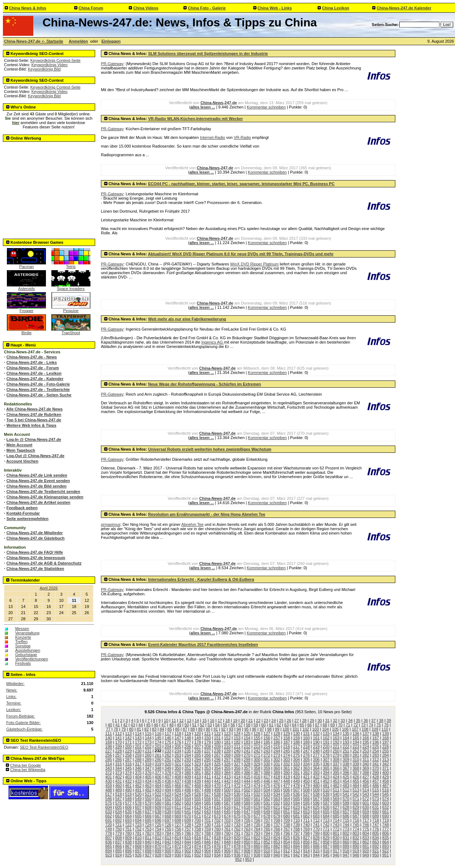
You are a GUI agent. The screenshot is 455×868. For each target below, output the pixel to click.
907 (237, 851)
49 (179, 725)
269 (237, 755)
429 (386, 777)
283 (375, 755)
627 (336, 807)
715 (346, 820)
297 (227, 759)
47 (163, 725)
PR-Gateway (112, 64)
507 (297, 790)
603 (386, 803)
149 (197, 738)
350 (178, 768)
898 (148, 851)
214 (267, 746)
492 (148, 790)
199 (118, 746)
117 (168, 733)
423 (326, 777)
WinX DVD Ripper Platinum (254, 264)
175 (168, 742)
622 (286, 807)
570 (346, 799)
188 (297, 742)
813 (168, 838)
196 (375, 742)
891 (366, 846)
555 (197, 799)
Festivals (23, 663)
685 (336, 816)
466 (178, 786)
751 (128, 829)
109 (375, 729)
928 (158, 855)
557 (217, 799)
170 (118, 742)
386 (247, 773)
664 (128, 816)
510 (326, 790)
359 (267, 768)
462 (138, 786)
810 (138, 838)
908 (247, 851)
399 (375, 773)
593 (286, 803)
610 (168, 807)
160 (306, 738)
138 (375, 733)
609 (158, 807)
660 (375, 812)
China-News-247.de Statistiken (35, 569)
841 (158, 842)
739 (297, 825)
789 (217, 833)
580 (158, 803)
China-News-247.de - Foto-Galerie (38, 384)
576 (118, 803)
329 (257, 764)
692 (118, 820)
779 (118, 833)
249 (326, 751)
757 (188, 829)
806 (386, 833)
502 (247, 790)
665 (138, 816)
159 (297, 738)
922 (386, 851)
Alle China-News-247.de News (34, 409)
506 (286, 790)
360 (277, 768)
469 (207, 786)
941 (286, 855)
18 (227, 720)
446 (267, 781)
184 (257, 742)
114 (138, 733)
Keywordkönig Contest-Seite (56, 60)
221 (336, 746)
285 (109, 759)
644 (217, 812)
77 (108, 729)
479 (306, 786)
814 (178, 838)
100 (286, 729)
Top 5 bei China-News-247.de (34, 420)
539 (326, 794)
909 (257, 851)
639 (168, 812)
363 (306, 768)
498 (207, 790)
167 (375, 738)
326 (227, 764)
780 (128, 833)
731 (217, 825)
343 (109, 768)
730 (207, 825)
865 (109, 846)
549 (138, 799)
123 (227, 733)
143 (138, 738)
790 (227, 833)
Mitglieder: (15, 684)
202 (148, 746)
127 (267, 733)
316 (128, 764)
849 (237, 842)
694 (138, 820)
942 (297, 855)
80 (131, 729)
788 (207, 833)
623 (297, 807)
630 (366, 807)
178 (197, 742)
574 (386, 799)
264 (188, 755)
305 (306, 759)
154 (247, 738)
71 (348, 725)
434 (148, 781)
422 (316, 777)
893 (386, 846)
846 (207, 842)
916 (326, 851)
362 (297, 768)
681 (297, 816)
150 (207, 738)
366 (336, 768)
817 (207, 838)
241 (247, 751)
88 (193, 729)
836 (109, 842)
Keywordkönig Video (50, 65)
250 (336, 751)
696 (158, 820)
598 (336, 803)
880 (257, 846)
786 (188, 833)
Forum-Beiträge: (20, 716)
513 (356, 790)
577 (128, 803)
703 (227, 820)
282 (366, 755)
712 (316, 820)
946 (336, 855)
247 (306, 751)
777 (386, 829)
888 (336, 846)
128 (277, 733)
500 (227, 790)
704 (237, 820)
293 (188, 759)
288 (138, 759)
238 (217, 751)
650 (277, 812)
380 (188, 773)
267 (217, 755)
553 (178, 799)
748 (386, 825)
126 (257, 733)
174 (158, 742)
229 (128, 751)
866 (118, 846)
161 (316, 738)
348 (158, 768)
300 (257, 759)
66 (310, 725)
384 (227, 773)
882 (277, 846)
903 (197, 851)
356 (237, 768)
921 (375, 851)
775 (366, 829)
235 (188, 751)
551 (158, 799)
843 (178, 842)
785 (178, 833)
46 (156, 725)
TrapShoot (71, 331)
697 (168, 820)
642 (197, 812)
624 (306, 807)
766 (277, 829)
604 (109, 807)
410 (197, 777)
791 (237, 833)
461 (128, 786)
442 (227, 781)
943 (306, 855)
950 (375, 855)
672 (207, 816)
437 (178, 781)
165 (356, 738)
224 (366, 746)
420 (297, 777)
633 (109, 812)
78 (116, 729)
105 (335, 729)
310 (356, 759)
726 (168, 825)
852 (267, 842)
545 (386, 794)
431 (118, 781)
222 (346, 746)
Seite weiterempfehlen (27, 519)
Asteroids (26, 287)
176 (178, 742)
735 (257, 825)
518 (118, 794)
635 (128, 812)
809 (128, 838)
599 (346, 803)
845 (197, 842)
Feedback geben (22, 508)
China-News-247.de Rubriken (34, 414)
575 (109, 803)
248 (316, 751)
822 (257, 838)
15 (204, 720)
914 (306, 851)
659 (366, 812)
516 (386, 790)
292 (178, 759)
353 (207, 768)
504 (267, 790)
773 (346, 829)
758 (197, 829)
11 (174, 720)
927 (148, 855)
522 (158, 794)
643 (207, 812)
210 (227, 746)
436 (168, 781)
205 (178, 746)
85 (170, 729)
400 (386, 773)
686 (346, 816)
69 (332, 725)
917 (336, 851)
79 (123, 729)
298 (237, 759)
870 (158, 846)
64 (294, 725)
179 (207, 742)
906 (227, 851)
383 (217, 773)
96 (254, 729)
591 (267, 803)
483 (346, 786)
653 (306, 812)
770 (316, 829)
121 (207, 733)
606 (128, 807)
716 (356, 820)
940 (277, 855)
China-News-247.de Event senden (38, 481)
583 (188, 803)
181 (227, 742)
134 (336, 733)
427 (366, 777)
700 (197, 820)
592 (277, 803)
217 (297, 746)
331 (277, 764)
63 (286, 725)
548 (128, 799)
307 (326, 759)
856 (306, 842)
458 (386, 781)
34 (350, 720)
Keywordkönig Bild (44, 69)
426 (356, 777)
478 (297, 786)
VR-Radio (242, 137)
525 (188, 794)
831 (346, 838)
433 (138, 781)
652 (297, 812)
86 (177, 729)
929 (168, 855)
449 (297, 781)
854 (286, 842)
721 (118, 825)
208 (207, 746)
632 (386, 807)
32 (335, 720)
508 (306, 790)
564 (286, 799)
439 (197, 781)
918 (346, 851)
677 (257, 816)
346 (138, 768)
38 (381, 720)
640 (178, 812)
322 (188, 764)
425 (346, 777)
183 (247, 742)
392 (306, 773)
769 (306, 829)
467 (188, 786)
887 (326, 846)
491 (138, 790)
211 (237, 746)
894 (109, 851)
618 (247, 807)
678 (267, 816)
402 (118, 777)
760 (217, 829)
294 (197, 759)
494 (168, 790)
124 (237, 733)
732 (227, 825)
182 (237, 742)
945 (326, 855)
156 (267, 738)
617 (237, 807)
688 (366, 816)
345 (128, 768)
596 (316, 803)
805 (375, 833)
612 (188, 807)
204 (168, 746)
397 (356, 773)
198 (109, 746)
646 (237, 812)
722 (128, 825)
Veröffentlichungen (32, 659)
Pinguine (71, 309)
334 (306, 764)
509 (316, 790)
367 (346, 768)
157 (277, 738)
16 (212, 720)
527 (207, 794)
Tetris (71, 265)
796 (286, 833)
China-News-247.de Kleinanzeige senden (45, 497)
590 (257, 803)
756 (178, 829)
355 (227, 768)
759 (207, 829)
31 (327, 720)
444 (247, 781)
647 (247, 812)
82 (146, 729)
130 (297, 733)
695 (148, 820)
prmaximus (111, 524)
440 (207, 781)
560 (247, 799)
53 (210, 725)
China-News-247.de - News (32, 357)
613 (197, 807)
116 (158, 733)
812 (158, 838)
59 (256, 725)
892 (375, 846)
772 (336, 829)
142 (128, 738)
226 (386, 746)
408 (178, 777)
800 (326, 833)
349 (168, 768)
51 (194, 725)
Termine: (14, 703)
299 (247, 759)
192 (336, 742)
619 (257, 807)
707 (267, 820)
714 (336, 820)
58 (248, 725)
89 (200, 729)
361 (286, 768)
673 (217, 816)
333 (297, 764)
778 (109, 833)
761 (227, 829)
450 (306, 781)
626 (326, 807)
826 (297, 838)
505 (277, 790)
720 (109, 825)
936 (237, 855)
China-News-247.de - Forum (33, 368)
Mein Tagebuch (21, 450)
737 (277, 825)
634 (118, 812)
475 (267, 786)
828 (316, 838)
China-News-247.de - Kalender (35, 379)
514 (366, 790)
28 (304, 720)
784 (168, 833)
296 (217, 759)
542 (356, 794)
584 (197, 803)
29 (312, 720)
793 (257, 833)
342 (386, 764)
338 (346, 764)
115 (148, 733)
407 (168, 777)
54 (217, 725)
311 (366, 759)
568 (326, 799)
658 (356, 812)
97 (262, 729)
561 (257, 799)
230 (138, 751)
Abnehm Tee (192, 524)
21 (251, 720)
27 (297, 720)
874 (197, 846)
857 (316, 842)
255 (386, 751)
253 (366, 751)
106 (345, 729)
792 (247, 833)
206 (188, 746)
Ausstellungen (28, 650)
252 (356, 751)
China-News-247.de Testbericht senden (43, 492)
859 (336, 842)
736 (267, 825)
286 (118, 759)
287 (128, 759)
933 (207, 855)
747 (375, 825)
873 (188, 846)
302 (277, 759)
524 (178, 794)
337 (336, 764)
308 (336, 759)
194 (356, 742)
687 (356, 816)
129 (286, 733)
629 (356, 807)
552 (168, 799)
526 (197, 794)
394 (326, 773)
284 (386, 755)
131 (306, 733)
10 (166, 720)
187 (286, 742)
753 (148, 829)
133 (326, 733)
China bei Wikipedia (28, 770)
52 (202, 725)
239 (227, 751)
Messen (22, 629)
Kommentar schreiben (266, 107)
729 (197, 825)
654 (316, 812)
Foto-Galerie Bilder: (23, 723)
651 (286, 812)
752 (138, 829)
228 (118, 751)
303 (286, 759)
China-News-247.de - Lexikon (34, 373)
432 (128, 781)
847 (217, 842)
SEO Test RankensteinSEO (44, 747)
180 (217, 742)
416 (257, 777)
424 (336, 777)
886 (316, 846)
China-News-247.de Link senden (37, 475)
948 (356, 855)
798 (306, 833)
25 (281, 720)
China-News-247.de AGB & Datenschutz (44, 563)
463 (148, 786)
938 (257, 855)
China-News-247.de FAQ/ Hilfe (35, 552)
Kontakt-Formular (23, 513)
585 (207, 803)
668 (168, 816)
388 (267, 773)
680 (286, 816)
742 (326, 825)
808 (118, 838)
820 (237, 838)
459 (109, 786)
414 (237, 777)
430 (109, 781)
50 (187, 725)
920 (366, 851)
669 (178, 816)
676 (247, 816)
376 (148, 773)
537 (306, 794)
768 (297, 829)
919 (356, 851)
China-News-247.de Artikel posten (39, 502)
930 (178, 855)
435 (158, 781)
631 (375, 807)
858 (326, 842)
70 (340, 725)
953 (248, 859)
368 (356, 768)
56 (233, 725)
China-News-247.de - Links (32, 362)
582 (178, 803)
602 (375, 803)
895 (118, 851)
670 (188, 816)
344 (118, 768)
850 (247, 842)
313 (386, 759)
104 (326, 729)
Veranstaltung (27, 633)
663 (118, 816)
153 (237, 738)
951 (386, 855)
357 (247, 768)
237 (207, 751)
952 (238, 859)
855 (297, 842)
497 (197, 790)
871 (168, 846)
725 (158, 825)
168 (386, 738)
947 (346, 855)
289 (148, 759)
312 (375, 759)
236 (197, 751)
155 (257, 738)
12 (182, 720)
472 (237, 786)
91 (216, 729)
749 (109, 829)
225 (375, 746)
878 (237, 846)
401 (109, 777)
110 (385, 729)
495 (178, 790)
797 (297, 833)
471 (227, 786)
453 (336, 781)
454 (346, 781)
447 (277, 781)
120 (197, 733)
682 (306, 816)
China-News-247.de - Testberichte (38, 390)
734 (247, 825)
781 (138, 833)
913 (297, 851)
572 (366, 799)
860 (346, 842)
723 (138, 825)
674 (227, 816)
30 (320, 720)
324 (207, 764)
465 (168, 786)
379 (178, 773)
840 (148, 842)
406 (158, 777)
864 (386, 842)
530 (237, 794)
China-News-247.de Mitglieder (35, 533)
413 (227, 777)
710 (297, 820)
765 (267, 829)
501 (237, 790)
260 (148, 755)
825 (286, 838)
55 (225, 725)
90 (208, 729)
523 (168, 794)
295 (207, 759)
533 (267, 794)
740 (306, 825)
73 (363, 725)
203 (158, 746)
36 (366, 720)
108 (365, 729)
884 (297, 846)
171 (128, 742)
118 (178, 733)
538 (316, 794)
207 (197, 746)
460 (118, 786)
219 (316, 746)
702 (217, 820)
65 (302, 725)
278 (326, 755)
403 (128, 777)
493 (158, 790)
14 (197, 720)
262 (168, 755)
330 (267, 764)
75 (379, 725)
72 (356, 725)
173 (148, 742)
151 (217, 738)
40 (110, 725)
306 (316, 759)
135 (346, 733)
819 (227, 838)
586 (217, 803)
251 (346, 751)
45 (148, 725)
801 (336, 833)
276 (306, 755)
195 (366, 742)
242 (257, 751)
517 (109, 794)
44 (141, 725)
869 (148, 846)
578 (138, 803)
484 (356, 786)
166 (366, 738)
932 (197, 855)
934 (217, 855)
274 (286, 755)
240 (237, 751)
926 (138, 855)
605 (118, 807)
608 (148, 807)
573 (375, 799)
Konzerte (23, 637)
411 (207, 777)
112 (118, 733)
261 (158, 755)
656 (336, 812)
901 (178, 851)
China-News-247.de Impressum (36, 558)
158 (286, 738)
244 (277, 751)
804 (366, 833)
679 (277, 816)
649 (267, 812)
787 (197, 833)
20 (243, 720)
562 (267, 799)
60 (263, 725)
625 (316, 807)
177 (188, 742)
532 (257, 794)
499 (217, 790)
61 (271, 725)
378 (168, 773)
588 (237, 803)
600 (356, 803)
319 (158, 764)
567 (316, 799)
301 (267, 759)
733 (237, 825)
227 (109, 751)
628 (346, 807)
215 (277, 746)
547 (118, 799)
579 (148, 803)
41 (118, 725)
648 (257, 812)
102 (306, 729)
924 (118, 855)
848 (227, 842)
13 (189, 720)
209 (217, 746)
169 (109, 742)
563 (277, 799)
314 (109, 764)
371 (386, 768)
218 (306, 746)
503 (257, 790)
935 (227, 855)
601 (366, 803)
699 (188, 820)
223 (356, 746)
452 (326, 781)
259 (138, 755)
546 (109, 799)
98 (269, 729)
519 (128, 794)
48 (171, 725)
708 (277, 820)
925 (128, 855)
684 (326, 816)
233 (168, 751)
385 (237, 773)
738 (286, 825)
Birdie (26, 331)
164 (346, 738)
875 (207, 846)
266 (207, 755)
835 (386, 838)
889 (346, 846)
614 (207, 807)
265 (197, 755)
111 (109, 733)
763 (247, 829)
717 (366, 820)
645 (227, 812)
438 (188, 781)
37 (373, 720)
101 (296, 729)
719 (386, 820)
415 (247, 777)
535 (286, 794)
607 (138, 807)
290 (158, 759)
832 (356, 838)
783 (158, 833)
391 (297, 773)
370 (375, 768)
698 (178, 820)
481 (326, 786)
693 (128, 820)
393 (316, 773)
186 (277, 742)
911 (277, 851)
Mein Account (20, 445)
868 (138, 846)
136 (356, 733)
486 (375, 786)
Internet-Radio (213, 137)
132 (316, 733)
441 (217, 781)
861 (356, 842)
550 (148, 799)
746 (366, 825)
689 (375, 816)
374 (128, 773)
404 (138, 777)
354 (217, 768)
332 (286, 764)
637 (148, 812)
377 (158, 773)
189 (306, 742)
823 (267, 838)
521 (148, 794)
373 (118, 773)
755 (168, 829)
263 (178, 755)
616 (227, 807)
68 (325, 725)
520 (138, 794)
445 (257, 781)
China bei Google (25, 765)
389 (277, 773)
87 (185, 729)
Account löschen (22, 461)
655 (326, 812)
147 (178, 738)
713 (326, 820)
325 (217, 764)
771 (326, 829)
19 (235, 720)
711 (306, 820)
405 (148, 777)
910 (267, 851)
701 (207, 820)
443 (237, 781)
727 (178, 825)
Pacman (26, 265)
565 (297, 799)
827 (306, 838)
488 (109, 790)
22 (258, 720)
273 (277, 755)
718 (375, 820)
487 (386, 786)
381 (197, 773)
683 (316, 816)
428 (375, 777)
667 (158, 816)
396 (346, 773)
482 (336, 786)
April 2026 (49, 588)
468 (197, 786)
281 (356, 755)
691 (109, 820)
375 (138, 773)
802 (346, 833)
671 (197, 816)
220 (326, 746)
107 (355, 729)
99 (277, 729)
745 (356, 825)
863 (375, 842)
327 (237, 764)
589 (247, 803)
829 (326, 838)
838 (128, 842)
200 (128, 746)
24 (273, 720)
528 (217, 794)
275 (297, 755)
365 (326, 768)
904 (207, 851)
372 (109, 773)
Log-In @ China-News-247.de (34, 439)
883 (286, 846)
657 (346, 812)
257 (118, 755)
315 (118, 764)
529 (227, 794)
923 (109, 855)
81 (139, 729)
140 (109, 738)
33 (343, 720)
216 (286, 746)
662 (109, 816)
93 (231, 729)
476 (277, 786)
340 (366, 764)
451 (316, 781)
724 (148, 825)
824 (277, 838)
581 (168, 803)
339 (356, 764)
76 (386, 725)
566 (306, 799)
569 (336, 799)
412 (217, 777)
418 (277, 777)
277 (316, 755)
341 (375, 764)
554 (188, 799)
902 (188, 851)
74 (371, 725)
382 (207, 773)
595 (306, 803)
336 (326, 764)
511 (336, 790)
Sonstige (23, 646)
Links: (11, 697)
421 (306, 777)
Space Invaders (71, 287)
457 (375, 781)
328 (247, 764)
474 (257, 786)
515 (375, 790)
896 (128, 851)
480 (316, 786)
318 (148, 764)
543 (366, 794)
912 (286, 851)
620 (267, 807)
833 (366, 838)
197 (386, 742)
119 (188, 733)
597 (326, 803)
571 (356, 799)
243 (267, 751)
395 (336, 773)
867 (128, 846)
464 (158, 786)
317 (138, 764)
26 (289, 720)
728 (188, 825)
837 (118, 842)
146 (168, 738)
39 (389, 720)
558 (227, 799)
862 (366, 842)
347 (148, 768)
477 (286, 786)
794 (267, 833)
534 (277, 794)
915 (316, 851)
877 (227, 846)
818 (217, 838)
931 (188, 855)
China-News (212, 103)
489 (118, 790)
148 (188, 738)
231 (148, 751)
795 (277, 833)
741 (316, 825)
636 (138, 812)
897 (138, 851)
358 (257, 768)
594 (297, 803)
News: (12, 690)
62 (279, 725)
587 (227, 803)
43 (133, 725)
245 (286, 751)
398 (366, 773)
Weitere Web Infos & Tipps (31, 425)
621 (277, 807)
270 (247, 755)
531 (247, 794)
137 (366, 733)
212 (247, 746)
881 (267, 846)
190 (316, 742)
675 (237, 816)
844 (188, 842)
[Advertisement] (49, 188)
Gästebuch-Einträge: (24, 729)
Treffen (21, 642)
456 (366, 781)
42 (125, 725)
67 (317, 725)
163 (336, 738)
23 (266, 720)
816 (197, 838)
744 (346, 825)
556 (207, 799)
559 (237, 799)
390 (286, 773)
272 (267, 755)
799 (316, 833)
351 (188, 768)
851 (257, 842)
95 (246, 729)
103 (315, 729)
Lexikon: (14, 710)
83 (154, 729)
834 (375, 838)
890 (356, 846)
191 (326, 742)
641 (188, 812)
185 (267, 742)
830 (336, 838)
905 (217, 851)
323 (197, 764)
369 (366, 768)
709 (286, 820)
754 (158, 829)
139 (386, 733)
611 (178, 807)
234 (178, 751)
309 (346, 759)
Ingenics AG (213, 342)
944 (316, 855)
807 (109, 838)
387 (257, 773)
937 (247, 855)
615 (217, 807)
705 (247, 820)
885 (306, 846)
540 (336, 794)
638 (158, 812)
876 (217, 846)
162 (326, 738)
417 (267, 777)
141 (118, 738)
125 (247, 733)
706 (257, 820)
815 (188, 838)
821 (247, 838)
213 (257, 746)
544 (375, 794)
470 (217, 786)
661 (386, 812)
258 (128, 755)
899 (158, 851)
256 (109, 755)
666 (148, 816)
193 (346, 742)
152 (227, 738)
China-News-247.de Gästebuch (36, 538)
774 (356, 829)
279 (336, 755)
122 (217, 733)
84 (162, 729)
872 (178, 846)
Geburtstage (26, 655)
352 (197, 768)
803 (356, 833)
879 (247, 846)
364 (316, 768)
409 (188, 777)
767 (286, 829)
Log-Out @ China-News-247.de (35, 456)
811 (148, 838)
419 (286, 777)
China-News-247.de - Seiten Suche (39, 395)
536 (297, 794)
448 (286, 781)
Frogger (26, 309)
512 (346, 790)
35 (358, 720)
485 (366, 786)
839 (138, 842)
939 (267, 855)
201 (138, 746)
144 (148, 738)
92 (223, 729)
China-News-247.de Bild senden (37, 486)
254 (375, 751)
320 (168, 764)
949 (366, 855)
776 (375, 829)
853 (277, 842)
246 (297, 751)
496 (188, 790)
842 (168, 842)
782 (148, 833)
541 (346, 794)
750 (118, 829)
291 (168, 759)
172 (138, 742)
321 (178, 764)
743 (336, 825)
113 (128, 733)
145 (158, 738)
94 (239, 729)
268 (227, 755)
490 (128, 790)
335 (316, 764)
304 (297, 759)
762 (237, 829)
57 (241, 725)
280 (346, 755)
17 (220, 720)
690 (386, 816)
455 (356, 781)
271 (257, 755)
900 (168, 851)
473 (247, 786)
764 (257, 829)
